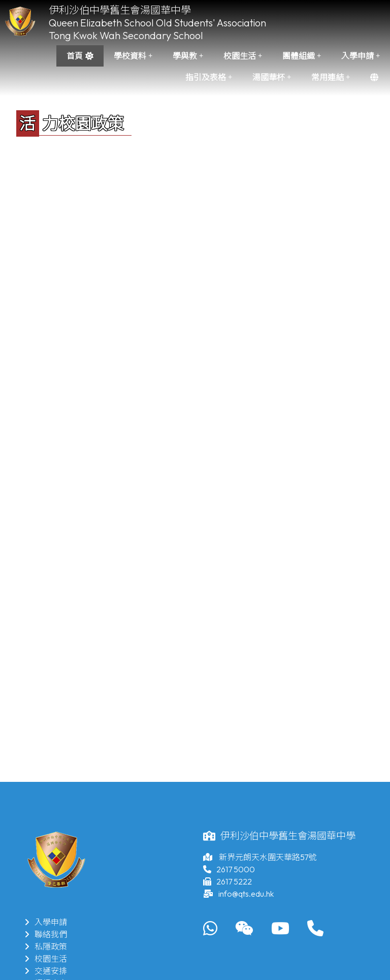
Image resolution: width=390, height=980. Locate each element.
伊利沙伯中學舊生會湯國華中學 (120, 10)
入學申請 (361, 56)
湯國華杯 (272, 77)
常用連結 (331, 77)
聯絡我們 (46, 934)
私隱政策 (46, 946)
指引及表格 (209, 77)
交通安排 (46, 971)
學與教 (188, 56)
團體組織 (302, 56)
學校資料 (133, 56)
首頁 (75, 56)
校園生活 (243, 56)
